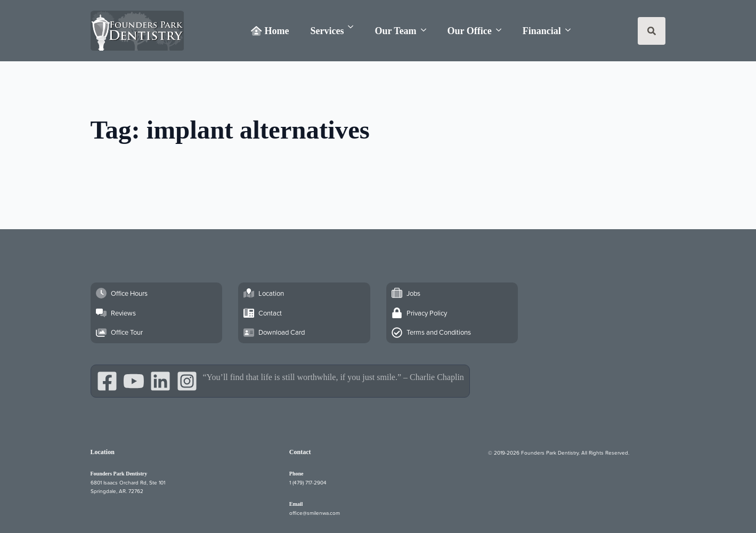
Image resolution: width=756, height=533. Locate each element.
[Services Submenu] (354, 27)
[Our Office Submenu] (502, 30)
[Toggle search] (652, 31)
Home (270, 31)
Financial (542, 31)
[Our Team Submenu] (427, 30)
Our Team (395, 31)
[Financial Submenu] (571, 30)
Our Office (470, 31)
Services (327, 31)
